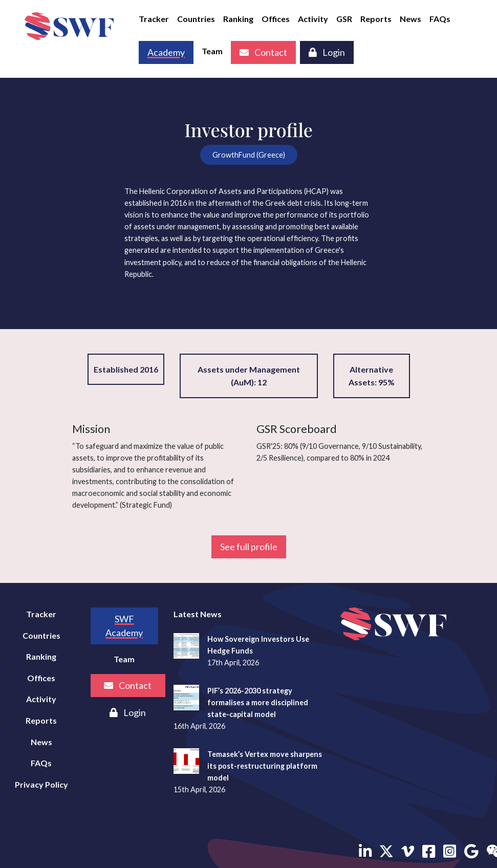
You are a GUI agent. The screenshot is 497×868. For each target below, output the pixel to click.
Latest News (198, 614)
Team (212, 51)
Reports (376, 19)
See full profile (249, 547)
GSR (344, 19)
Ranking (238, 19)
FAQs (440, 19)
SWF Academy (124, 626)
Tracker (154, 19)
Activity (313, 19)
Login (327, 52)
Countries (196, 19)
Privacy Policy (41, 784)
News (410, 19)
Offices (276, 19)
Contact (263, 52)
